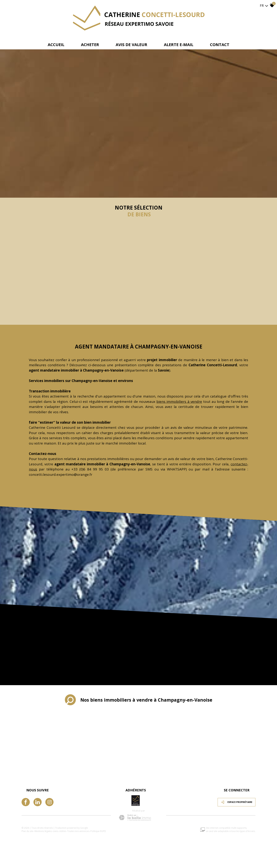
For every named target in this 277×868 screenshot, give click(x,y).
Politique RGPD (98, 831)
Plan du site (27, 831)
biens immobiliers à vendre (179, 402)
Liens (56, 831)
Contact (220, 44)
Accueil (56, 44)
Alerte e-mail (179, 44)
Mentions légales (43, 831)
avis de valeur (131, 44)
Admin (63, 831)
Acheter (90, 44)
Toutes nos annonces (78, 831)
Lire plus (139, 493)
